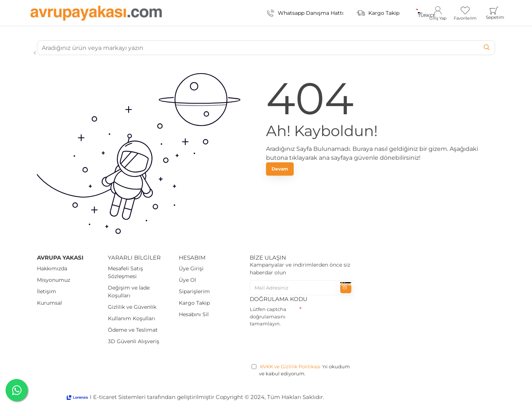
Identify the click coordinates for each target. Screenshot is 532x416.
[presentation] (306, 344)
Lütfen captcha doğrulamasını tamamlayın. (268, 316)
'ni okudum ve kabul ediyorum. (301, 370)
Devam (280, 169)
